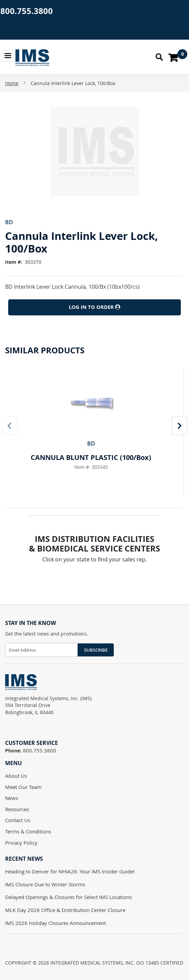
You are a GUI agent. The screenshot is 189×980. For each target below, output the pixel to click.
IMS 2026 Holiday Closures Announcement (56, 923)
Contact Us (18, 820)
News (12, 798)
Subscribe (96, 650)
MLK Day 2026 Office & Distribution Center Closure (65, 910)
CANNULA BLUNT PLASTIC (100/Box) (91, 457)
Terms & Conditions (28, 831)
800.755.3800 (27, 11)
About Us (16, 776)
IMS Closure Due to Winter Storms (45, 884)
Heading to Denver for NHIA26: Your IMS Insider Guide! (70, 871)
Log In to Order (94, 307)
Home (12, 83)
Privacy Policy (21, 843)
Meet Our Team (23, 787)
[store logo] (32, 58)
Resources (17, 809)
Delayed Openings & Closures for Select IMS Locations (68, 897)
